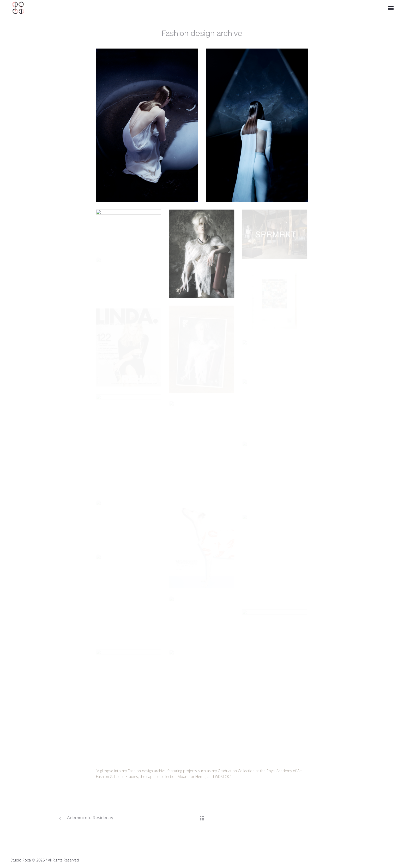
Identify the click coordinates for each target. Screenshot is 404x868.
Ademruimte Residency (90, 818)
